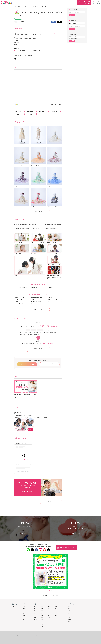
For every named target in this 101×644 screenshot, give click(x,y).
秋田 (24, 615)
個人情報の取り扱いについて (70, 636)
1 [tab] (49, 590)
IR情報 (36, 636)
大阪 (49, 611)
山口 (56, 615)
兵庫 (49, 613)
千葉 (35, 615)
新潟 (42, 606)
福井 (42, 613)
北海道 (24, 606)
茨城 (35, 606)
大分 (69, 615)
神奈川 (35, 620)
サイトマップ (14, 636)
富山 (42, 609)
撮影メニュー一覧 (38, 310)
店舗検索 (20, 6)
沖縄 (69, 622)
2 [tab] (50, 590)
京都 (49, 609)
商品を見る (38, 353)
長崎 (69, 611)
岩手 (24, 611)
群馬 (35, 611)
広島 (56, 613)
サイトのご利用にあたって (44, 636)
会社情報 (27, 636)
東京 (35, 617)
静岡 (42, 622)
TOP (15, 6)
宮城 (24, 613)
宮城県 (25, 6)
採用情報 (32, 636)
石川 (42, 611)
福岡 (69, 606)
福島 (24, 620)
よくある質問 (21, 636)
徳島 (63, 606)
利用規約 (60, 105)
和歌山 (49, 617)
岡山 (56, 611)
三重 (42, 626)
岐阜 (42, 620)
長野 (42, 617)
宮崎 (69, 617)
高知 (63, 613)
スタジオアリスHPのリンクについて (57, 636)
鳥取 (56, 606)
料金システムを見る (38, 348)
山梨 (42, 615)
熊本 (69, 613)
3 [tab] (52, 590)
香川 (63, 609)
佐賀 (69, 609)
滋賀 (49, 606)
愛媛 (63, 611)
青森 (24, 609)
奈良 (49, 615)
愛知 (42, 624)
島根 (56, 609)
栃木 (35, 609)
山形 (24, 617)
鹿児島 (70, 620)
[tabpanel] (50, 571)
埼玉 (35, 613)
